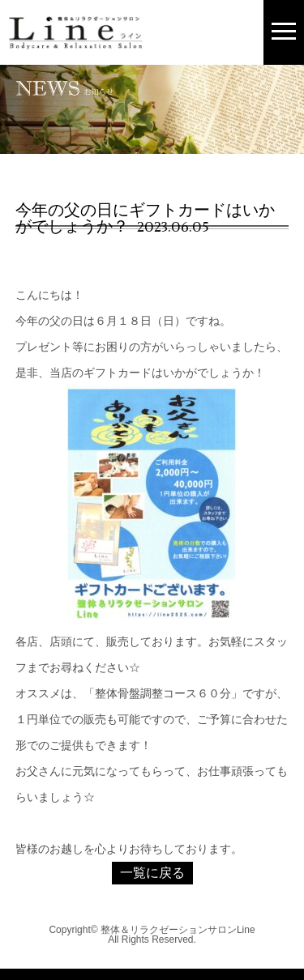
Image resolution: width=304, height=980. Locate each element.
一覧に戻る (152, 873)
